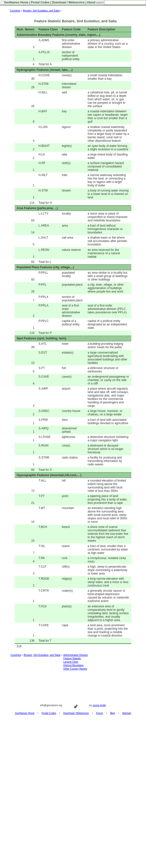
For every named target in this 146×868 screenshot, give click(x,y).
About (91, 2)
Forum (99, 713)
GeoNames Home (16, 2)
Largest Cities (71, 662)
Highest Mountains (73, 665)
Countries (15, 11)
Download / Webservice (68, 2)
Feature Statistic (72, 658)
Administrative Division (76, 655)
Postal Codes (40, 2)
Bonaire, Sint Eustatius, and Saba (41, 11)
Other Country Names (75, 669)
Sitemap (127, 713)
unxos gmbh (99, 705)
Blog (112, 713)
